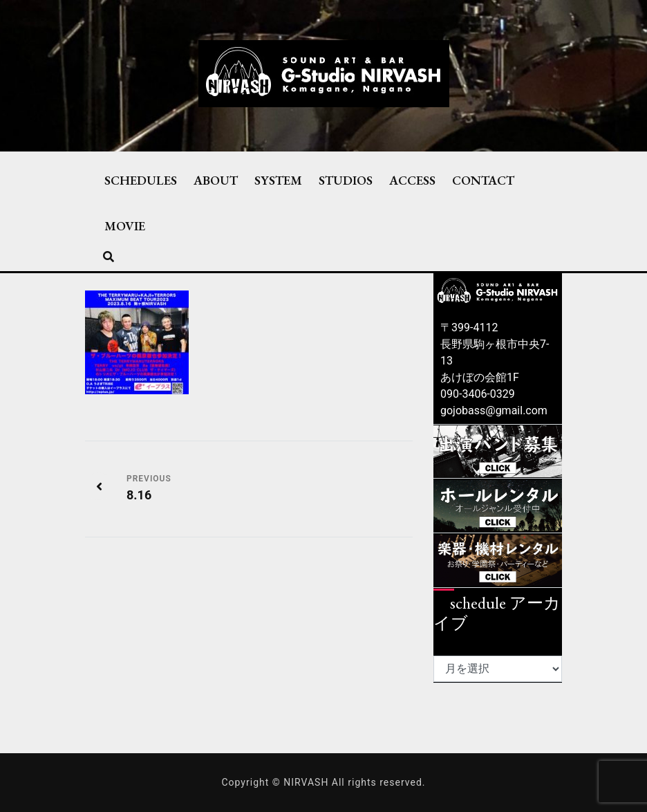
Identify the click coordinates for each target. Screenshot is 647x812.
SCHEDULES (141, 180)
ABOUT (216, 180)
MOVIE (125, 225)
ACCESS (412, 180)
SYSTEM (278, 180)
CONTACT (483, 180)
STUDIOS (346, 180)
